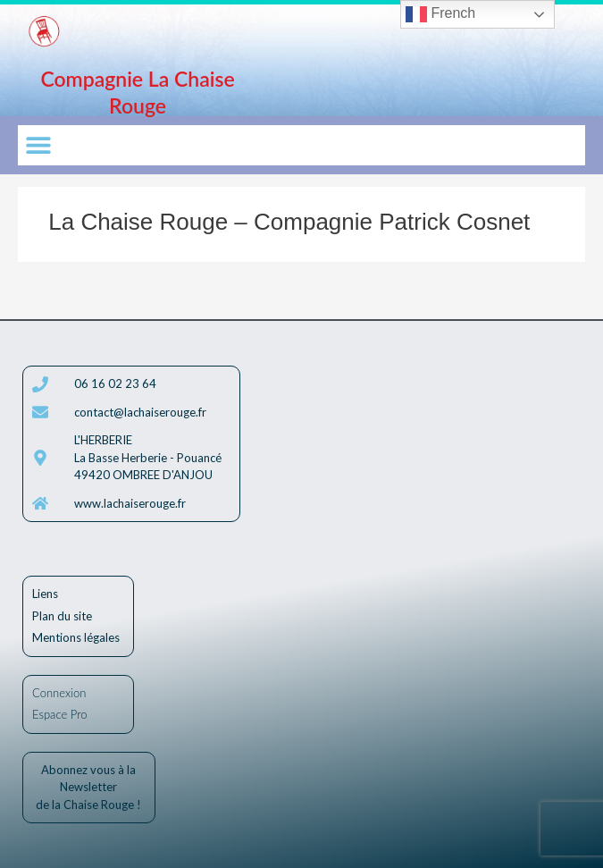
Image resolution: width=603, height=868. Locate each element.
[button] (38, 145)
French (440, 14)
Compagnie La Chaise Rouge (137, 92)
